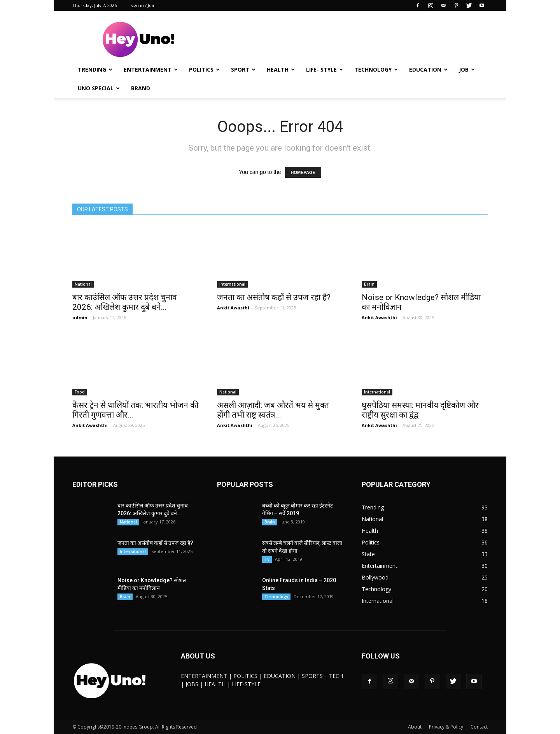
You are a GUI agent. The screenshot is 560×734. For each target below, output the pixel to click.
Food (80, 392)
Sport (243, 69)
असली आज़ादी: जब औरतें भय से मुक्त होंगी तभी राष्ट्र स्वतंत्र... (273, 410)
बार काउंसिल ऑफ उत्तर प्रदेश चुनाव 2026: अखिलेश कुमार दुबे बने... (125, 302)
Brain (369, 284)
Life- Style (325, 69)
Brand (141, 88)
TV (267, 559)
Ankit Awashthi (379, 317)
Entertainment (151, 69)
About (415, 727)
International (232, 284)
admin (80, 317)
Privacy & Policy (446, 727)
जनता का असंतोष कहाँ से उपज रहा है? (274, 297)
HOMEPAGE (303, 172)
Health (281, 69)
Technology (376, 69)
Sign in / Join (143, 5)
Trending (95, 69)
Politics (204, 69)
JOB (467, 69)
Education (428, 69)
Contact (479, 727)
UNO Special (99, 88)
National (83, 284)
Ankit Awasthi (233, 308)
